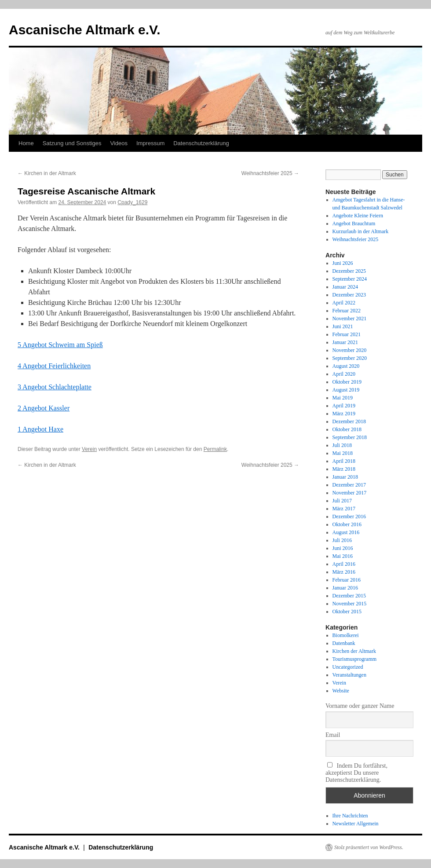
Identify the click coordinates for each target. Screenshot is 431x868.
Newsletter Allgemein (356, 824)
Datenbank (344, 643)
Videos (119, 143)
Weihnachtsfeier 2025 (270, 173)
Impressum (150, 143)
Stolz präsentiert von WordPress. (369, 847)
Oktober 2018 (347, 429)
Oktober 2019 (347, 382)
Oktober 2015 (347, 612)
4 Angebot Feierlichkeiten (54, 366)
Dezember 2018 (349, 421)
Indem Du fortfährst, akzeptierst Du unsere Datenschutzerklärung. (356, 773)
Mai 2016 (343, 556)
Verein (89, 449)
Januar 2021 (345, 342)
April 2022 (344, 303)
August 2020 (346, 366)
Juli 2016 (342, 540)
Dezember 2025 (349, 271)
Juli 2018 (342, 445)
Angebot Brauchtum (354, 223)
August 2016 (346, 532)
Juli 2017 (342, 501)
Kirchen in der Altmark (47, 173)
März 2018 (344, 469)
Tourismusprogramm (354, 659)
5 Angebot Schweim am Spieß (60, 345)
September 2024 (350, 279)
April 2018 (344, 461)
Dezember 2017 (349, 485)
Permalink (215, 449)
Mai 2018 (343, 453)
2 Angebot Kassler (44, 408)
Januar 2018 (345, 477)
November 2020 (350, 350)
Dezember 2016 (349, 516)
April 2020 (344, 374)
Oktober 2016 (347, 524)
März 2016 (344, 572)
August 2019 (346, 390)
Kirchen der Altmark (354, 651)
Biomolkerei (346, 635)
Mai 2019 (343, 398)
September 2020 (350, 358)
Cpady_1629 (132, 202)
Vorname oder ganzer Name (360, 706)
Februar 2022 (347, 311)
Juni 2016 (343, 548)
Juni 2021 (343, 326)
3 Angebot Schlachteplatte (55, 387)
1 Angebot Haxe (40, 429)
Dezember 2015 (349, 596)
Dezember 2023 (349, 295)
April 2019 (344, 406)
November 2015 (350, 604)
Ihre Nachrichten (350, 816)
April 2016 (344, 564)
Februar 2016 (347, 580)
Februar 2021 (347, 334)
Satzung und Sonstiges (72, 143)
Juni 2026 (343, 263)
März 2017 (344, 509)
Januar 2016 (345, 588)
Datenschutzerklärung (201, 143)
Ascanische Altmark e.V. (85, 30)
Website (341, 691)
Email (333, 735)
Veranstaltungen (349, 675)
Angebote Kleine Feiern (358, 216)
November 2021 (350, 319)
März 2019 (344, 414)
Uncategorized (348, 667)
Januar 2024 (345, 287)
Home (26, 143)
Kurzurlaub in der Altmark (361, 231)
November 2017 (350, 493)
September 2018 (350, 437)
